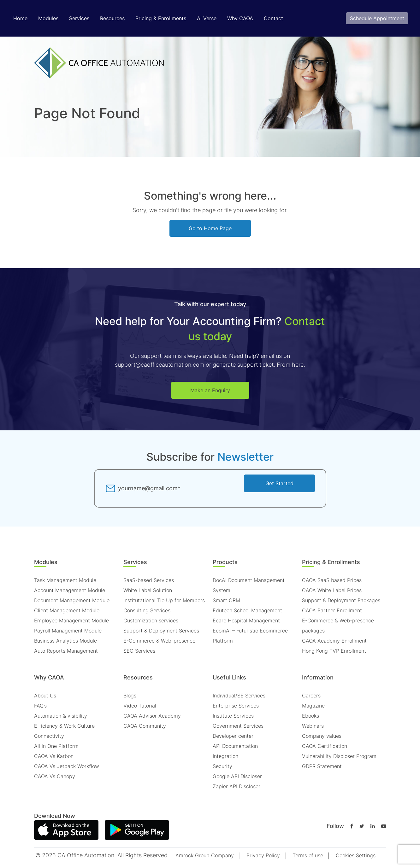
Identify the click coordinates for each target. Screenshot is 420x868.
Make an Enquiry (210, 390)
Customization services (151, 620)
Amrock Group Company (205, 855)
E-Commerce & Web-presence (159, 641)
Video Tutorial (140, 706)
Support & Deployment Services (161, 631)
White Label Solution (148, 590)
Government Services (238, 726)
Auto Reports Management (66, 651)
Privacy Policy (263, 855)
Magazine (313, 706)
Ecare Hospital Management (246, 620)
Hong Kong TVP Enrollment (334, 651)
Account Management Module (70, 590)
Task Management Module (65, 580)
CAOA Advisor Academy (152, 716)
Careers (311, 696)
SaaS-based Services (149, 580)
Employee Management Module (71, 620)
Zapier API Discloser (237, 786)
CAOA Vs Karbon (54, 756)
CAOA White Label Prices (332, 590)
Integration (225, 756)
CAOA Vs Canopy (55, 776)
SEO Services (139, 651)
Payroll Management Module (68, 631)
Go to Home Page (210, 228)
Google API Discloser (237, 776)
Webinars (313, 726)
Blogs (130, 696)
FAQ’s (40, 706)
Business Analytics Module (65, 641)
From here (290, 365)
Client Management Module (67, 610)
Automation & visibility (61, 716)
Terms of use (308, 855)
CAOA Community (145, 726)
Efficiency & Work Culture (64, 726)
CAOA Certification (325, 746)
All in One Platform (56, 746)
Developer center (233, 736)
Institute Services (233, 716)
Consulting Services (147, 610)
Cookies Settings (356, 855)
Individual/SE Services (239, 696)
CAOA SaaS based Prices (332, 580)
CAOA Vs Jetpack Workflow (67, 766)
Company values (322, 736)
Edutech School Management (247, 610)
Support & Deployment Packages (341, 600)
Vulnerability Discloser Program (339, 756)
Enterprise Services (236, 706)
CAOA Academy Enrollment (334, 641)
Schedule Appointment (377, 18)
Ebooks (311, 716)
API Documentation (235, 746)
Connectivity (49, 736)
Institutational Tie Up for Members (164, 600)
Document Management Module (72, 600)
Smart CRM (226, 600)
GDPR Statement (322, 766)
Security (222, 766)
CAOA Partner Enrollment (332, 610)
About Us (45, 696)
